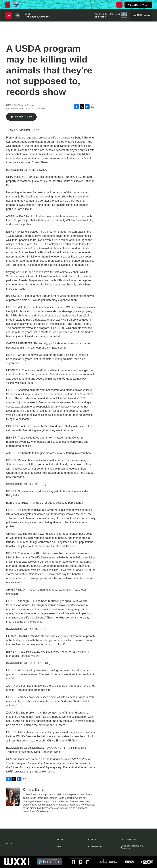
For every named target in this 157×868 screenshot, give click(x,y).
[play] (8, 15)
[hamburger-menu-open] (8, 5)
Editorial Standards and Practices (132, 847)
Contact (92, 840)
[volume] (18, 15)
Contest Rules (95, 847)
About (58, 847)
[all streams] (141, 15)
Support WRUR (140, 5)
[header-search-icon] (119, 5)
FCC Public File (128, 840)
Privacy (59, 840)
